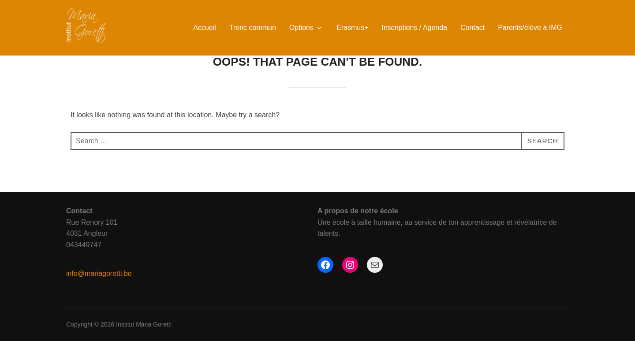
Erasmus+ (352, 28)
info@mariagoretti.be (99, 296)
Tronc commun (253, 28)
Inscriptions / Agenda (414, 28)
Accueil (205, 28)
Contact (473, 28)
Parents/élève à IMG (530, 28)
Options (306, 28)
